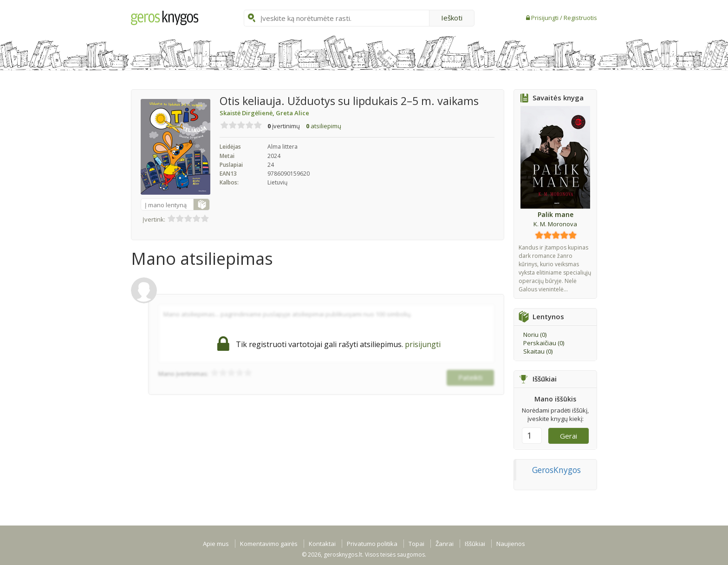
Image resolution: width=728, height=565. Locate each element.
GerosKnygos (556, 470)
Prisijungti (546, 18)
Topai (416, 544)
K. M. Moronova (555, 224)
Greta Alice (292, 113)
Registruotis (580, 18)
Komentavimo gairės (269, 544)
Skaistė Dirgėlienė (248, 113)
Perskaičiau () (544, 343)
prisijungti (423, 344)
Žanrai (445, 544)
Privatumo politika (372, 544)
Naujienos (511, 544)
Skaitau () (538, 351)
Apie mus (216, 544)
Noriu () (535, 335)
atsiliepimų (324, 126)
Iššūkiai (475, 544)
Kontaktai (322, 544)
